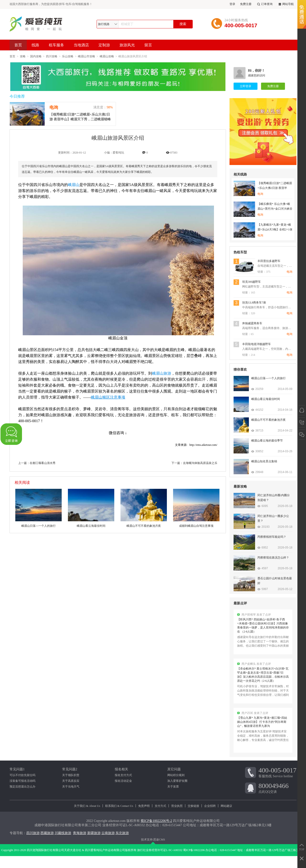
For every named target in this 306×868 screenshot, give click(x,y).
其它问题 (174, 769)
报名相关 (121, 769)
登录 (232, 4)
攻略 (23, 56)
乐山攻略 (68, 56)
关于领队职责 (71, 775)
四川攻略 (52, 56)
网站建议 (226, 806)
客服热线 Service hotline (277, 772)
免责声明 (144, 806)
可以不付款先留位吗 (22, 775)
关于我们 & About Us (87, 806)
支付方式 (160, 806)
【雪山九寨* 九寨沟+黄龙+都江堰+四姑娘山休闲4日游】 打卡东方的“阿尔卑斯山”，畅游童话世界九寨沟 (262, 724)
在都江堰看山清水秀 (43, 463)
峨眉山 (74, 185)
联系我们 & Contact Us (119, 806)
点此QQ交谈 (277, 788)
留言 (148, 45)
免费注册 (246, 4)
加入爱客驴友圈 (177, 781)
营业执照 (177, 806)
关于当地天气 (71, 787)
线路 (35, 45)
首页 (18, 47)
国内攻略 (36, 56)
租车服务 (56, 45)
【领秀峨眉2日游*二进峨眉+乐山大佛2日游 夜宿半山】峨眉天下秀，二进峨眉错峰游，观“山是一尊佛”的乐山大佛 (80, 117)
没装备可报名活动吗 (22, 781)
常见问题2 (70, 769)
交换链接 (193, 806)
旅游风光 (127, 45)
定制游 (104, 45)
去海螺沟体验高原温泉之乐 (200, 463)
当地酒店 (81, 45)
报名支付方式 (123, 775)
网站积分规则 (176, 775)
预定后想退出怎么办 (22, 787)
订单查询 (264, 4)
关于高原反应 (71, 781)
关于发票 (173, 787)
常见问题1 (17, 769)
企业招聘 (210, 806)
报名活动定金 (123, 781)
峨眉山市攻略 (87, 56)
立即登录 (246, 86)
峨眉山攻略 (107, 56)
